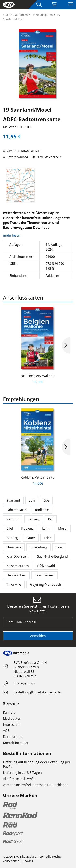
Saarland (13, 500)
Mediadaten (12, 718)
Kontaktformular (16, 743)
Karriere (9, 712)
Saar (59, 547)
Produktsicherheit (46, 157)
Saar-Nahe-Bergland (52, 556)
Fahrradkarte (17, 510)
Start (7, 15)
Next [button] (66, 345)
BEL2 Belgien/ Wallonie (38, 376)
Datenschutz (13, 737)
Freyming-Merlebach (45, 584)
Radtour (13, 519)
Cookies (28, 861)
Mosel (63, 528)
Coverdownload (16, 157)
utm (32, 500)
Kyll (51, 519)
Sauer (31, 538)
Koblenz (27, 528)
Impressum (12, 725)
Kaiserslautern (18, 566)
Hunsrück (14, 547)
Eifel (10, 528)
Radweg (34, 519)
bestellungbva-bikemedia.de (37, 692)
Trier (47, 538)
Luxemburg (39, 547)
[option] (21, 185)
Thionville (14, 584)
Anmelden (38, 636)
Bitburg (12, 538)
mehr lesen (12, 235)
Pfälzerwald (46, 566)
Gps (46, 500)
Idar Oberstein (18, 556)
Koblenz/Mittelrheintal (38, 477)
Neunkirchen (16, 575)
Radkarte (42, 510)
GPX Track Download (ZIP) (22, 151)
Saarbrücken (44, 575)
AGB (6, 731)
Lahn (46, 528)
